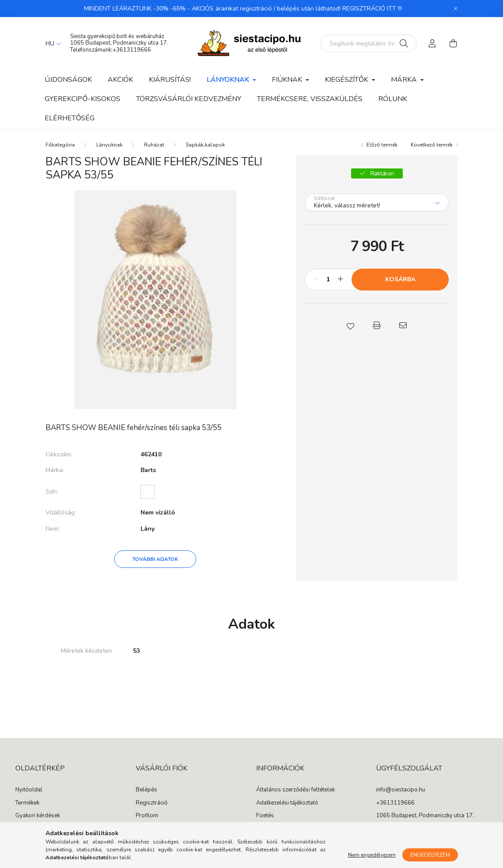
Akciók (120, 80)
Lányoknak (109, 145)
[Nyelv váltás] (51, 43)
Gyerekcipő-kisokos (83, 99)
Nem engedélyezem (372, 855)
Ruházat (154, 145)
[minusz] (316, 280)
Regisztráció (152, 803)
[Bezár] (456, 9)
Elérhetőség (70, 118)
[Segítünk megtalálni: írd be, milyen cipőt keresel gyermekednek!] (369, 43)
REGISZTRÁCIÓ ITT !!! (372, 9)
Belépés (146, 790)
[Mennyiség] (328, 280)
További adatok (155, 559)
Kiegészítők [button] (347, 80)
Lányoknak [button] (229, 80)
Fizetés (265, 816)
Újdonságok (68, 80)
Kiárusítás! (170, 80)
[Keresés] (404, 43)
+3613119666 (132, 50)
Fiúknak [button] (288, 80)
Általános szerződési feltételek (295, 790)
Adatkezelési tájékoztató (287, 803)
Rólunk (393, 99)
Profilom (147, 816)
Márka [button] (405, 80)
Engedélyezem (430, 855)
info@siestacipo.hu (401, 790)
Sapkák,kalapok (205, 145)
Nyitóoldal (29, 790)
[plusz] (340, 280)
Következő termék (432, 145)
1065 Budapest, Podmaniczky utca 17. (119, 43)
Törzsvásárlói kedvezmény (189, 99)
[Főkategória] (60, 145)
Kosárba (400, 279)
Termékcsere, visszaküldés (310, 99)
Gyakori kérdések (38, 816)
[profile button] (433, 43)
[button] (351, 325)
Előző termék (382, 145)
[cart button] (454, 43)
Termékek (27, 803)
